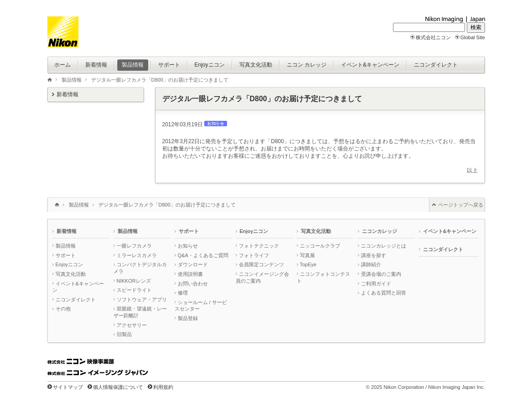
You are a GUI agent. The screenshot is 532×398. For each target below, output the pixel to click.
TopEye (308, 264)
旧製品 (124, 334)
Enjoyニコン (70, 264)
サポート (66, 255)
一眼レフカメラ (134, 246)
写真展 (307, 255)
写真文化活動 (71, 274)
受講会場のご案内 (381, 274)
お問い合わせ (193, 284)
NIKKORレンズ (134, 281)
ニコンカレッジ (380, 231)
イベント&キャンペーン (450, 231)
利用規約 (163, 387)
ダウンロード (193, 264)
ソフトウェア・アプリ (142, 300)
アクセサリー (132, 325)
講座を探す (374, 255)
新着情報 (67, 94)
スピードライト (134, 290)
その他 (63, 309)
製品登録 (188, 318)
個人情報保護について (118, 387)
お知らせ (188, 246)
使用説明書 (190, 274)
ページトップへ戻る (461, 205)
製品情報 (72, 80)
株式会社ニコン (433, 37)
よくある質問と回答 (384, 293)
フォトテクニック (259, 246)
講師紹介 (371, 264)
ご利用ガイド (376, 284)
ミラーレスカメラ (137, 255)
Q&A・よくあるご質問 (203, 255)
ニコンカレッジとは (384, 246)
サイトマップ (68, 387)
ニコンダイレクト (76, 300)
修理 (183, 293)
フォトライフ (254, 255)
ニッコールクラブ (320, 246)
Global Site (473, 37)
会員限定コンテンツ (261, 264)
